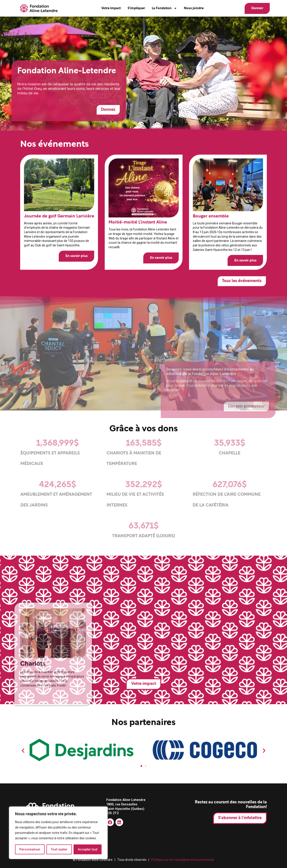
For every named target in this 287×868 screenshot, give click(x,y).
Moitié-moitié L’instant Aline (138, 222)
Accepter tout (88, 849)
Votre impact (111, 8)
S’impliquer (136, 8)
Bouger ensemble (211, 216)
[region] (58, 833)
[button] (23, 751)
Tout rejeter (59, 849)
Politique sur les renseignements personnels (183, 860)
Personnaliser (30, 849)
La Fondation (164, 8)
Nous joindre (194, 8)
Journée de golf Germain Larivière (59, 216)
